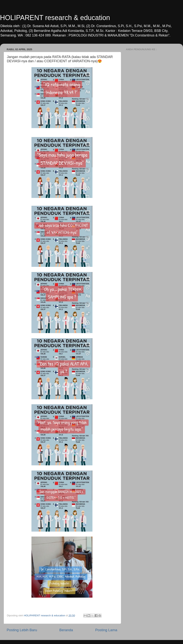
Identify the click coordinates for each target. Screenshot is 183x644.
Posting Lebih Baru (22, 630)
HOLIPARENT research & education (55, 18)
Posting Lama (106, 630)
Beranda (66, 630)
